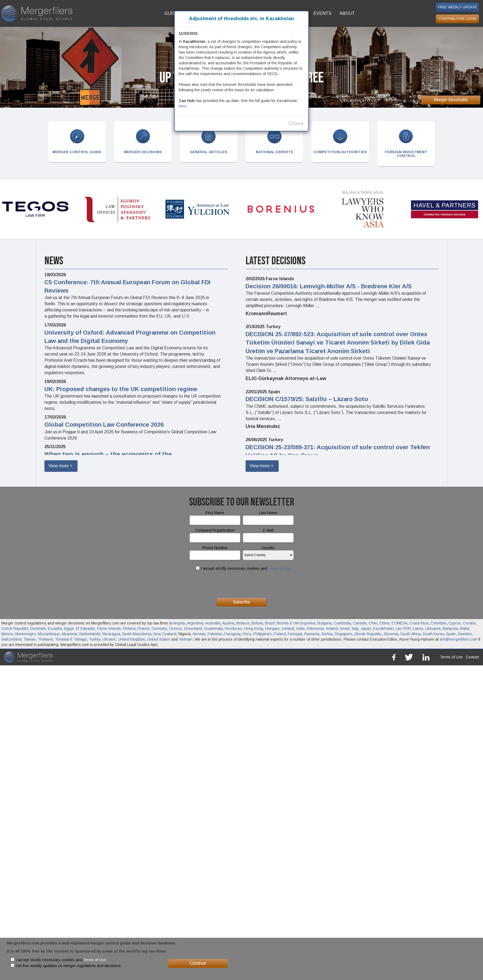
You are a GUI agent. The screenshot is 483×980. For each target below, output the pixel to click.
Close (296, 123)
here (183, 106)
